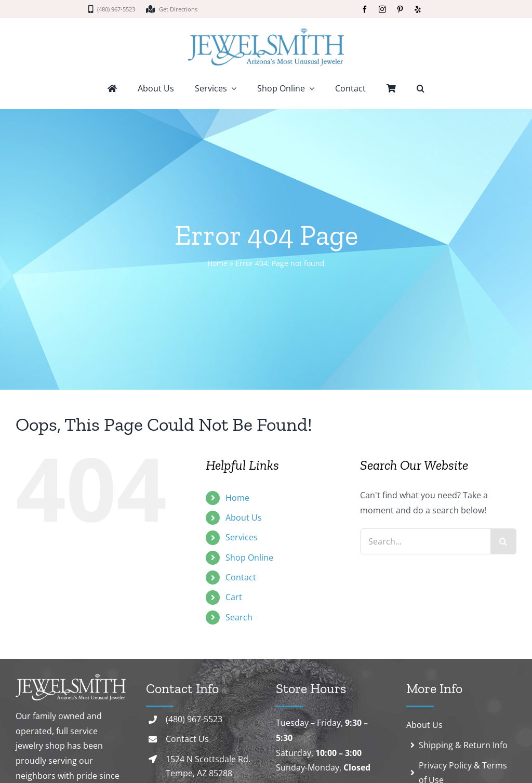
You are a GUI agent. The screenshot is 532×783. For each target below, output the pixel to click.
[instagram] (382, 9)
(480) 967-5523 (194, 719)
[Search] (503, 541)
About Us (244, 517)
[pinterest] (400, 9)
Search (239, 617)
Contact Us (187, 739)
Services (242, 537)
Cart (234, 597)
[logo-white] (71, 679)
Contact (241, 577)
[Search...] (425, 541)
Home (217, 263)
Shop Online (249, 558)
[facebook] (365, 9)
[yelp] (418, 9)
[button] (421, 89)
